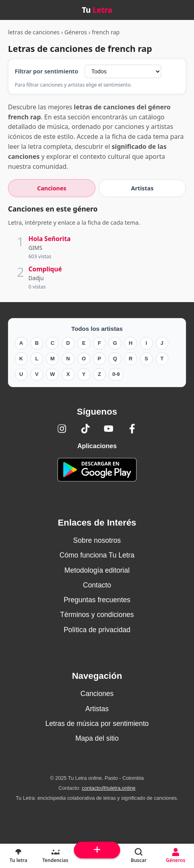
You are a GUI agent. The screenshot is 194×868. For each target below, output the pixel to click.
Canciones (97, 694)
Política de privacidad (97, 630)
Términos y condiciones (97, 615)
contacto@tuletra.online (109, 788)
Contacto (97, 585)
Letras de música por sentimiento (97, 724)
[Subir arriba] (97, 850)
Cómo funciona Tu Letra (97, 555)
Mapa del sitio (97, 738)
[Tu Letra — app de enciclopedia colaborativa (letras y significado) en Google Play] (97, 470)
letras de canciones (34, 32)
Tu (97, 10)
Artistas (97, 709)
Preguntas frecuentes (97, 600)
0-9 (116, 374)
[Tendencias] (55, 856)
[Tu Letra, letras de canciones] (18, 856)
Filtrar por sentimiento (47, 71)
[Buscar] (139, 856)
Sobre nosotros (97, 540)
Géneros (76, 32)
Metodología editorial (97, 570)
